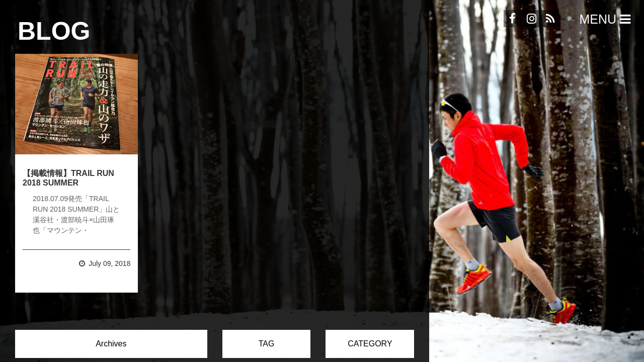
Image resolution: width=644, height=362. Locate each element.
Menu (607, 19)
